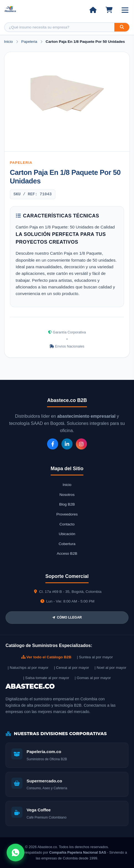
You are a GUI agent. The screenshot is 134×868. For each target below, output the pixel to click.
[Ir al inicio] (93, 10)
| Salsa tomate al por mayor (46, 678)
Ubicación (67, 534)
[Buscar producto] (60, 27)
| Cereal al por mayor (72, 668)
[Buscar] (122, 27)
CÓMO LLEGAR (67, 617)
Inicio (9, 42)
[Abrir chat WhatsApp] (16, 853)
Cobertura (67, 544)
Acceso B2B (67, 553)
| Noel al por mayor (111, 668)
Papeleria (30, 42)
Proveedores (67, 514)
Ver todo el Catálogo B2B (46, 657)
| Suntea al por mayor (95, 657)
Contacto (67, 524)
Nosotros (67, 495)
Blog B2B (67, 504)
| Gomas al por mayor (93, 678)
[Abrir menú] (125, 10)
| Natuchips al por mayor (28, 668)
